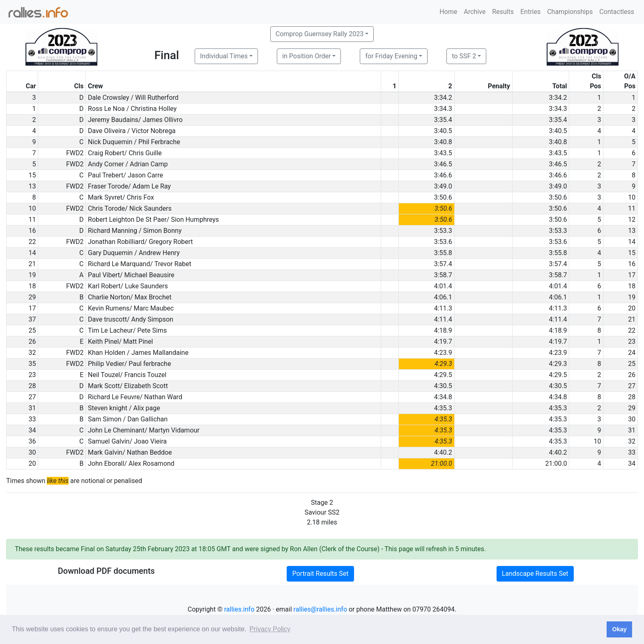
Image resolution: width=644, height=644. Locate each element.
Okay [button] (619, 629)
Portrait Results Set (320, 574)
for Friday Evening (391, 56)
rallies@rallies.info (320, 609)
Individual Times (224, 56)
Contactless (617, 12)
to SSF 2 (464, 56)
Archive (475, 12)
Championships (570, 12)
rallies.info (239, 609)
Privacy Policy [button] (270, 629)
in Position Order (306, 56)
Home (448, 12)
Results (503, 12)
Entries (530, 12)
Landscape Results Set (535, 574)
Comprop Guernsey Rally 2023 (320, 34)
